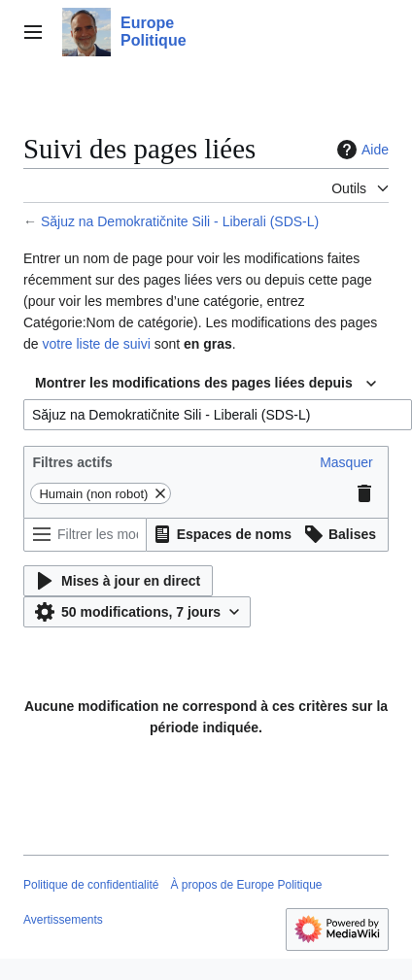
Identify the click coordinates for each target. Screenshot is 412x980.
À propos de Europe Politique (246, 885)
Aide (360, 150)
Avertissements (63, 920)
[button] (346, 462)
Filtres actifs (72, 462)
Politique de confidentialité (91, 885)
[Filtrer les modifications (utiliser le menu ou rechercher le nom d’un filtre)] (85, 535)
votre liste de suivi (96, 344)
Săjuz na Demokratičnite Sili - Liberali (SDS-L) (180, 221)
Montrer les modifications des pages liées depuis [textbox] (194, 383)
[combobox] (206, 384)
